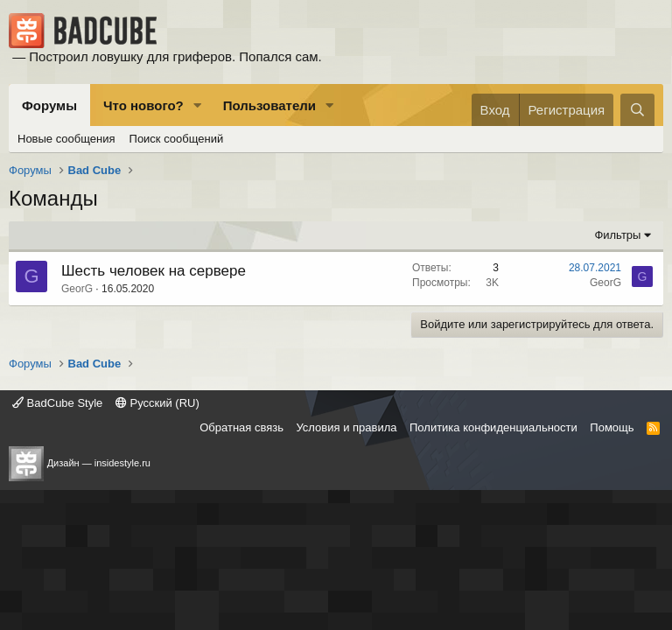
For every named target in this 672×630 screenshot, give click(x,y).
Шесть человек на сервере (154, 271)
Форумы (49, 105)
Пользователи (269, 105)
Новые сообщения (66, 139)
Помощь (612, 427)
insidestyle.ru (122, 463)
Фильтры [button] (617, 235)
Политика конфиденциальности (493, 427)
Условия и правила (346, 427)
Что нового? (143, 105)
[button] (198, 105)
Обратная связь (241, 427)
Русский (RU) (157, 403)
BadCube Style (57, 403)
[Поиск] (637, 110)
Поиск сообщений (177, 139)
